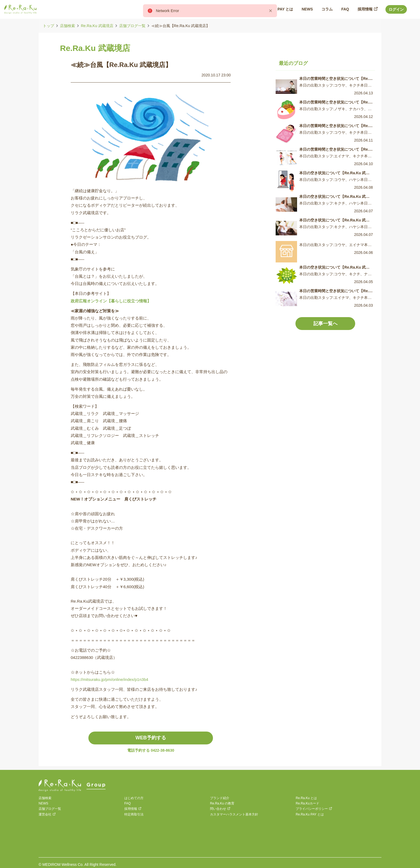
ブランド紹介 (220, 798)
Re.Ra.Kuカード (307, 803)
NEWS (43, 803)
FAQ (127, 803)
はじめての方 (134, 798)
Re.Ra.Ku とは (306, 798)
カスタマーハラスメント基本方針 (234, 814)
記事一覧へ (325, 324)
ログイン (396, 9)
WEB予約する (151, 738)
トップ (48, 26)
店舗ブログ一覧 (132, 26)
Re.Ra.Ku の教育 (222, 803)
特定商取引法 (134, 814)
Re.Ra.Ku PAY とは (310, 814)
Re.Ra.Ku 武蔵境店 (97, 26)
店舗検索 (67, 26)
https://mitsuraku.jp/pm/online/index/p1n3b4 (109, 679)
